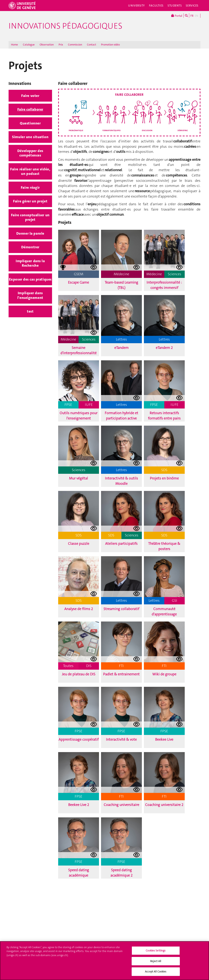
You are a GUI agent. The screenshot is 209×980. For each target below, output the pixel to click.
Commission (75, 45)
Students (175, 6)
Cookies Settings (156, 952)
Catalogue (29, 45)
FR (192, 16)
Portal (177, 16)
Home (14, 45)
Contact (92, 45)
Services (192, 6)
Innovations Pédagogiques (65, 26)
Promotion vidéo (110, 45)
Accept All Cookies (156, 974)
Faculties (156, 6)
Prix (61, 45)
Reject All (156, 963)
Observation (47, 45)
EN (196, 16)
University (137, 6)
